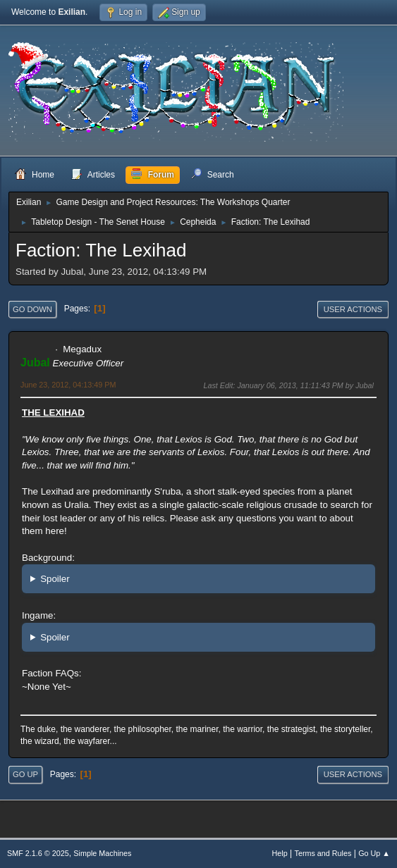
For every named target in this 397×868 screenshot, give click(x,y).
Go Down (32, 309)
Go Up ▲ (374, 853)
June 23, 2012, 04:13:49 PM (68, 385)
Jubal (35, 362)
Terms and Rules (323, 853)
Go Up (25, 774)
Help (280, 853)
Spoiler (55, 579)
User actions (353, 309)
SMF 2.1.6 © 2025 (38, 853)
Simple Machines (102, 853)
